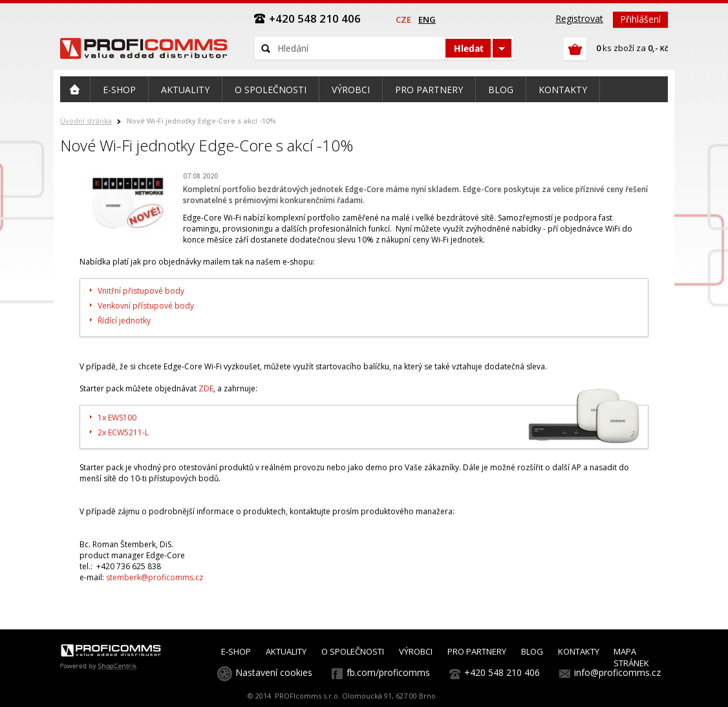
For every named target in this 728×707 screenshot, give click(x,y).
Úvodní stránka (86, 121)
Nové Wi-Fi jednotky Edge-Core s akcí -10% (201, 121)
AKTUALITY (286, 651)
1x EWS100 (117, 418)
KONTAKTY (579, 651)
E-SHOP (236, 651)
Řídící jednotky (124, 321)
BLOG (532, 651)
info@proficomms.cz (617, 672)
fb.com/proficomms (388, 672)
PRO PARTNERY (477, 651)
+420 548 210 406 (502, 672)
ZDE (206, 388)
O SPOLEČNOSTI (353, 651)
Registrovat (579, 18)
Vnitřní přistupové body (141, 291)
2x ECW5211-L (123, 432)
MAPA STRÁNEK (631, 657)
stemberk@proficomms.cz (155, 577)
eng (427, 19)
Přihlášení (640, 19)
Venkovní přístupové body (147, 306)
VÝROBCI (416, 651)
